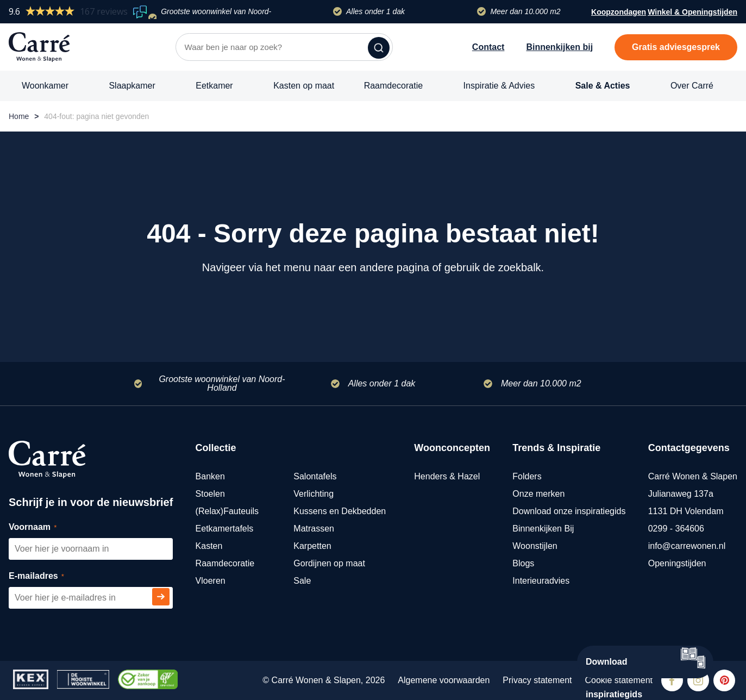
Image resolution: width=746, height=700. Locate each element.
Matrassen (314, 529)
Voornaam (45, 527)
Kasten (209, 546)
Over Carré (692, 86)
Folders (527, 476)
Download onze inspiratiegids (569, 511)
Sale (302, 581)
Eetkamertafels (225, 529)
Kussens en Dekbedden (340, 511)
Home (19, 116)
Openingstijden (677, 563)
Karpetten (312, 546)
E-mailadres (49, 576)
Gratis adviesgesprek (676, 47)
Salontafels (315, 476)
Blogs (523, 563)
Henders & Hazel (447, 476)
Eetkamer (214, 86)
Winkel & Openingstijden (692, 13)
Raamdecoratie (394, 86)
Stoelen (210, 494)
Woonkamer (45, 86)
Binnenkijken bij (559, 47)
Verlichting (314, 494)
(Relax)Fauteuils (227, 511)
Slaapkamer (132, 86)
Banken (210, 476)
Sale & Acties (603, 86)
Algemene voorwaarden (444, 680)
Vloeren (211, 581)
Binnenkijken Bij (543, 529)
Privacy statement (537, 680)
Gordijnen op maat (329, 563)
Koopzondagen (619, 12)
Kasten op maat (304, 86)
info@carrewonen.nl (687, 546)
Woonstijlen (535, 546)
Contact (488, 47)
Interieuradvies (541, 581)
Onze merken (538, 494)
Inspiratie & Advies (499, 86)
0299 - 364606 (676, 529)
